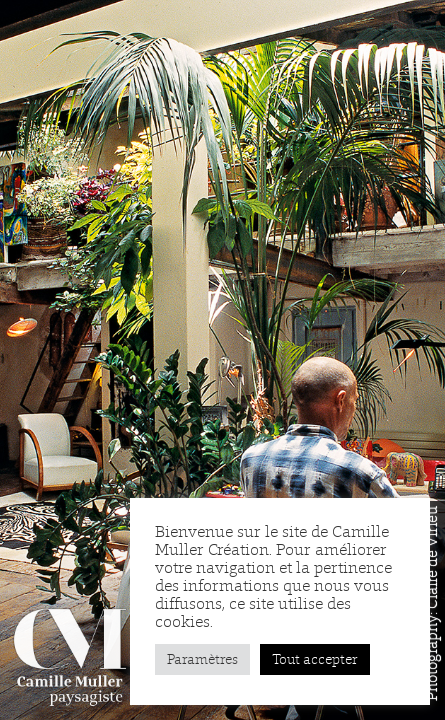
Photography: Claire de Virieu (432, 603)
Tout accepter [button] (315, 659)
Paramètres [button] (202, 659)
